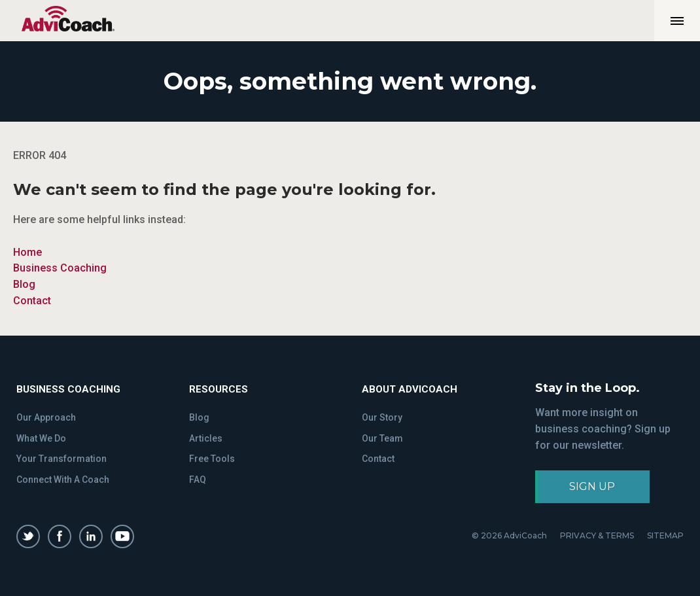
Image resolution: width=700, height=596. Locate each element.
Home (27, 252)
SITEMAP (665, 535)
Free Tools (212, 459)
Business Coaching (60, 268)
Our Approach (46, 417)
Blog (24, 284)
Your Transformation (61, 459)
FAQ (198, 480)
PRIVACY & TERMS (597, 535)
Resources (219, 389)
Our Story (382, 417)
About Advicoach (410, 389)
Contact (32, 301)
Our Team (382, 438)
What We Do (41, 438)
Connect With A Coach (63, 480)
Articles (206, 438)
